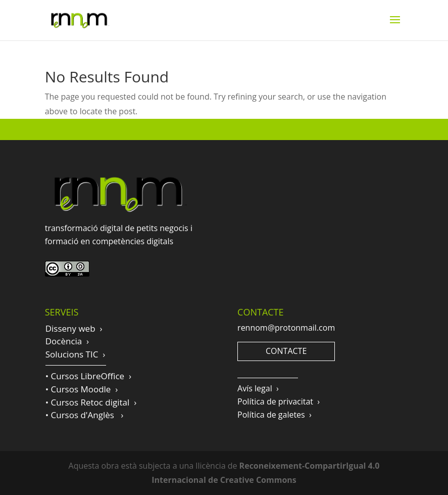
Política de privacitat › (279, 401)
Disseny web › (74, 328)
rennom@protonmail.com (286, 328)
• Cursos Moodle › (82, 389)
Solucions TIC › (76, 354)
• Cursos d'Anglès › (85, 415)
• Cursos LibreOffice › (88, 376)
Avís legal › (258, 388)
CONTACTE (286, 351)
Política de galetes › (275, 415)
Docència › (67, 341)
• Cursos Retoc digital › (91, 402)
